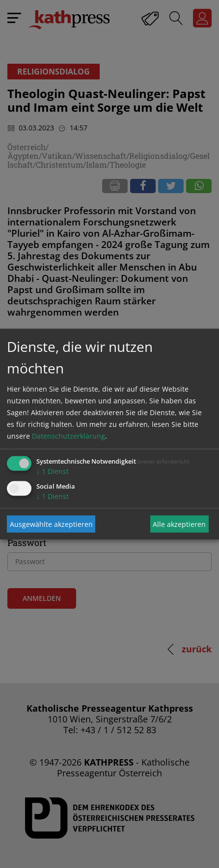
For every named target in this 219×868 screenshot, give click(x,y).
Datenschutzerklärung (68, 436)
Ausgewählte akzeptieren (51, 524)
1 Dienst (53, 471)
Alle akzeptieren (179, 524)
